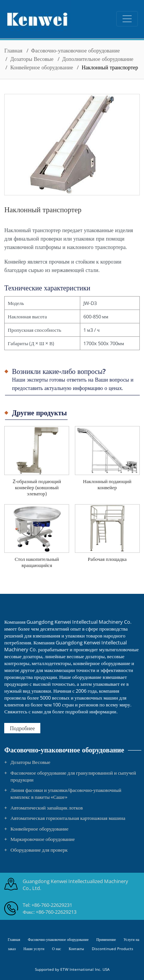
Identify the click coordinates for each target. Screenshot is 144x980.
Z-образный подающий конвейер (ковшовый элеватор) (37, 487)
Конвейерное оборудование (42, 67)
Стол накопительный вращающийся (37, 562)
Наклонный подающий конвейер (107, 484)
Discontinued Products (113, 949)
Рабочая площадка (107, 559)
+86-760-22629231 (52, 905)
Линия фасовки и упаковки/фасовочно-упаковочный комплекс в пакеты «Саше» (66, 793)
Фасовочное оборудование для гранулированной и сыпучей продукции (73, 776)
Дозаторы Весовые (32, 59)
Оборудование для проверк (39, 850)
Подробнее (22, 728)
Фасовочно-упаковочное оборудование (75, 50)
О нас (56, 949)
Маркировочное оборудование (42, 839)
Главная (13, 50)
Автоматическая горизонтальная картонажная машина (68, 818)
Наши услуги (34, 949)
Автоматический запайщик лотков (46, 808)
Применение (106, 940)
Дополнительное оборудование (98, 59)
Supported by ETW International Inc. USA (72, 969)
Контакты (76, 949)
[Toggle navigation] (127, 19)
